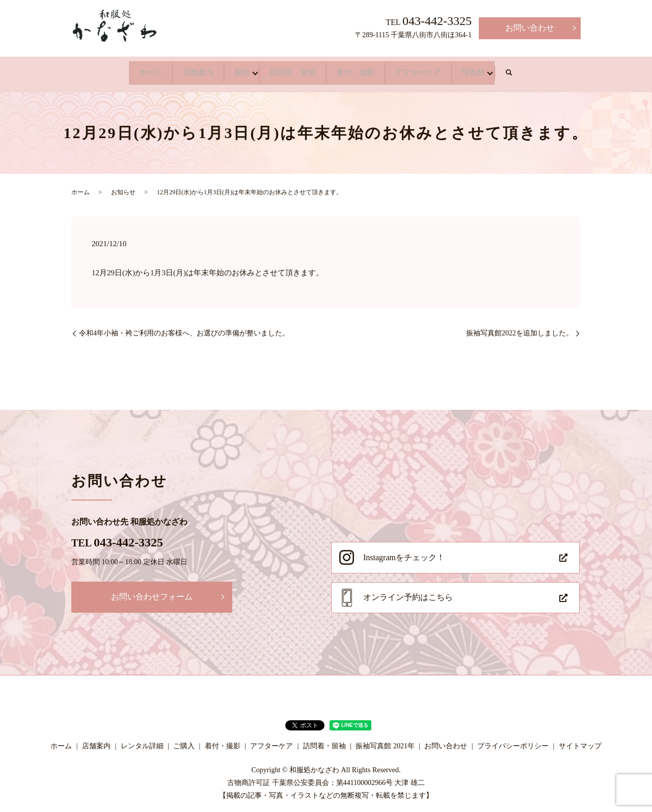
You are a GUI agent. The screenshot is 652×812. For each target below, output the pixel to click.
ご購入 (184, 741)
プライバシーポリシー (513, 741)
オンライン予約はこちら (408, 592)
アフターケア (446, 70)
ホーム (108, 70)
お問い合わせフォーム (152, 592)
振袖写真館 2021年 (385, 741)
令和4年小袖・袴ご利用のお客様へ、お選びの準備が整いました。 (184, 328)
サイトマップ (580, 741)
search (558, 70)
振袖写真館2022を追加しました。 (520, 328)
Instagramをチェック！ (404, 552)
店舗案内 (169, 70)
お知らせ (123, 187)
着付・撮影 (369, 70)
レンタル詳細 (142, 741)
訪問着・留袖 (291, 70)
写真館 (515, 70)
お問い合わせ (530, 28)
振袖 (226, 70)
